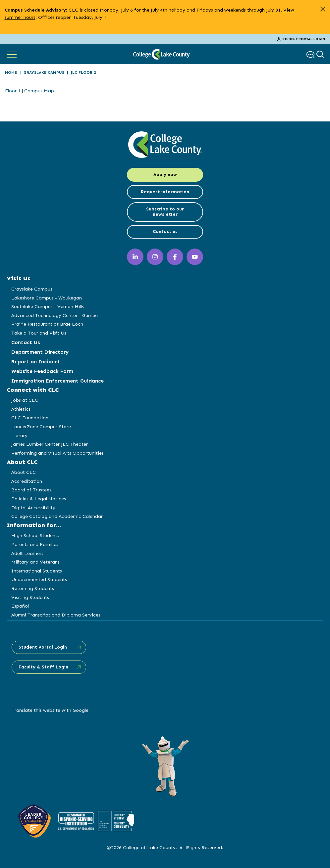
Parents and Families (35, 544)
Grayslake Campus (44, 72)
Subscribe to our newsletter (165, 212)
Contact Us (26, 342)
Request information (165, 192)
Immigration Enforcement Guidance (57, 381)
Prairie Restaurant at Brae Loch (47, 324)
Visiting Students (30, 597)
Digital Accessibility (33, 508)
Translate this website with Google (50, 710)
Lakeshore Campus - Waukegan (47, 298)
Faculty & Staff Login (43, 667)
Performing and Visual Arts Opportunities (57, 453)
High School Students (35, 535)
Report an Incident (36, 362)
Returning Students (33, 588)
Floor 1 (13, 91)
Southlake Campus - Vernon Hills (48, 306)
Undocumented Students (39, 579)
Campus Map (39, 91)
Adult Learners (27, 553)
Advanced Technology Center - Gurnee (55, 315)
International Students (37, 571)
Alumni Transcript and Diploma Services (56, 615)
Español (20, 606)
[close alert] (323, 9)
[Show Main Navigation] (12, 54)
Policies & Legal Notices (39, 499)
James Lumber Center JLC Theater (50, 444)
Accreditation (27, 481)
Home (11, 72)
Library (19, 435)
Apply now (165, 175)
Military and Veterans (35, 562)
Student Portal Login (301, 39)
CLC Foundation (30, 418)
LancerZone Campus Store (41, 427)
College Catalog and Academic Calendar (57, 516)
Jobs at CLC (25, 400)
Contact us (165, 231)
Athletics (21, 409)
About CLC (24, 472)
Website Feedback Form (42, 371)
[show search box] (321, 54)
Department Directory (40, 352)
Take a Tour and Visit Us (39, 333)
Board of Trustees (31, 490)
